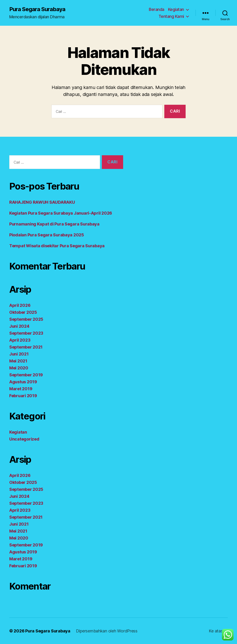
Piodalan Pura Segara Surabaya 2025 (47, 235)
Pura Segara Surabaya (37, 9)
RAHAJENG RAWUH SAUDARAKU (42, 202)
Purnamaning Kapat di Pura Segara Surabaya (54, 224)
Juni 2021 (19, 354)
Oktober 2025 (23, 312)
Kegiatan (176, 9)
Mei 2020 (19, 368)
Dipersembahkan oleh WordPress (107, 631)
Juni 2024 (19, 326)
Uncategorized (24, 439)
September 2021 (26, 347)
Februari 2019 (23, 396)
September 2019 (26, 375)
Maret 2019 (21, 389)
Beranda (157, 9)
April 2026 (20, 305)
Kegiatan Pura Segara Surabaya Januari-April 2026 (61, 213)
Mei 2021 (18, 361)
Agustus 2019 (23, 382)
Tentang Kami (171, 16)
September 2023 (26, 333)
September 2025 (26, 319)
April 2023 (20, 340)
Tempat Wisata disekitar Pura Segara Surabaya (57, 246)
